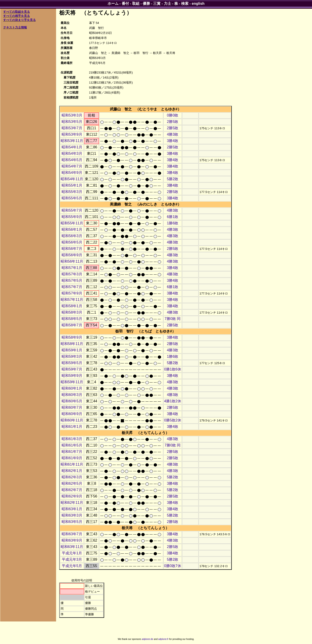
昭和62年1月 (72, 471)
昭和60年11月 (72, 420)
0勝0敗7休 (173, 566)
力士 (168, 4)
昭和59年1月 (72, 350)
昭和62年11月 (72, 503)
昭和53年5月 (72, 122)
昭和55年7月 (72, 210)
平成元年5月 (72, 566)
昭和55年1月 (72, 185)
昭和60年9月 (72, 414)
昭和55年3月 (72, 192)
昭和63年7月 (72, 534)
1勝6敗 (173, 223)
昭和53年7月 (72, 128)
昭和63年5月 (72, 522)
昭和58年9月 (72, 337)
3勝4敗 (173, 141)
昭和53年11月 (72, 141)
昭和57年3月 (72, 274)
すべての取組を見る (17, 12)
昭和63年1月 (72, 509)
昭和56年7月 (72, 249)
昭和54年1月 (72, 147)
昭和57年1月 (72, 268)
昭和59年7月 (72, 369)
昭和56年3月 (72, 236)
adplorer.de (147, 639)
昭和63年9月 (72, 540)
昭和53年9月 (72, 134)
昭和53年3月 (72, 115)
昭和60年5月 (72, 401)
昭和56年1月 (72, 229)
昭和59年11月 (72, 382)
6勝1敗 (173, 217)
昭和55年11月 (72, 223)
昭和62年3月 (72, 477)
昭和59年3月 (72, 356)
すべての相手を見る (17, 16)
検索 (185, 4)
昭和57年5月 (72, 280)
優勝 (146, 4)
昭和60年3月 (72, 395)
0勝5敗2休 (173, 420)
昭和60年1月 (72, 388)
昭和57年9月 (72, 293)
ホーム (113, 4)
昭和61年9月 (72, 458)
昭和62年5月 (72, 483)
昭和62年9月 (72, 496)
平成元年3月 (72, 559)
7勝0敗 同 (173, 319)
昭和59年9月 (72, 376)
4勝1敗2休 (173, 401)
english (198, 4)
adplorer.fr (163, 639)
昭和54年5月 (72, 160)
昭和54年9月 (72, 173)
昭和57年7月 (72, 287)
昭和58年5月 (72, 319)
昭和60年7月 (72, 407)
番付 (125, 4)
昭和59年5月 (72, 363)
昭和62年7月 (72, 490)
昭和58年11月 (72, 344)
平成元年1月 (72, 553)
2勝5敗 (173, 122)
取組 (136, 4)
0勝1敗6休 (173, 369)
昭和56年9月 (72, 255)
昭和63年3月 (72, 515)
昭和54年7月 (72, 166)
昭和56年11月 (72, 261)
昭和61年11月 (72, 464)
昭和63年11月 (72, 547)
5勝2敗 (173, 179)
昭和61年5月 (72, 445)
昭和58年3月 (72, 312)
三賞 (157, 4)
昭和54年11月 (72, 179)
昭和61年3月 (72, 439)
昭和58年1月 (72, 306)
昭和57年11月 (72, 300)
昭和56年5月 (72, 242)
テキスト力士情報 (15, 27)
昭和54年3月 (72, 153)
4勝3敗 (173, 134)
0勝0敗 (173, 115)
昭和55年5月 (72, 198)
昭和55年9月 (72, 217)
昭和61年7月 (72, 452)
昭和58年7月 (72, 325)
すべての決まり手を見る (19, 20)
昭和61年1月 (72, 427)
